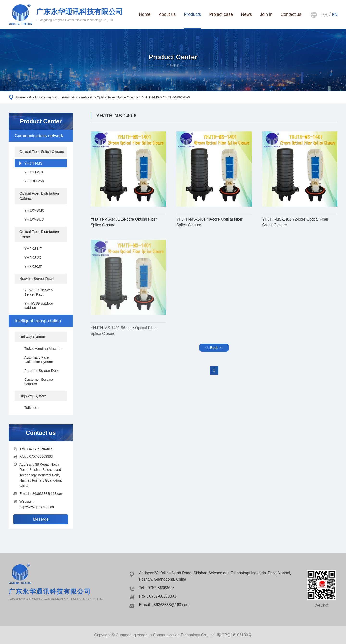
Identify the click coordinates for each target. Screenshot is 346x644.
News (246, 14)
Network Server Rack (37, 279)
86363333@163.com (48, 494)
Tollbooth (31, 408)
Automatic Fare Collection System (39, 359)
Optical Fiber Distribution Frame (39, 234)
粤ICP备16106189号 (234, 635)
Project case (221, 14)
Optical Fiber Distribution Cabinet (39, 196)
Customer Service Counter (39, 382)
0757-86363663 (41, 449)
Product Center (40, 97)
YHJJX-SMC (34, 210)
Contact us (291, 14)
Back (214, 348)
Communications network (74, 97)
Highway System (33, 396)
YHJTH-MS (151, 97)
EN (335, 15)
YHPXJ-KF (33, 248)
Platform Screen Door (42, 371)
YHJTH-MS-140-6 (176, 97)
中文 (324, 15)
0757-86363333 (41, 456)
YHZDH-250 (34, 181)
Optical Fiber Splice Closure (118, 97)
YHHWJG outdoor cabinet (39, 305)
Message (41, 519)
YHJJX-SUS (34, 219)
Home (145, 14)
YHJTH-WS (34, 172)
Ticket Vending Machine (43, 348)
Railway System (32, 337)
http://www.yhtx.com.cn (37, 507)
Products (192, 14)
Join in (266, 14)
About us (167, 14)
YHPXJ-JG (33, 257)
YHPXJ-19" (33, 266)
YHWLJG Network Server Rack (39, 292)
